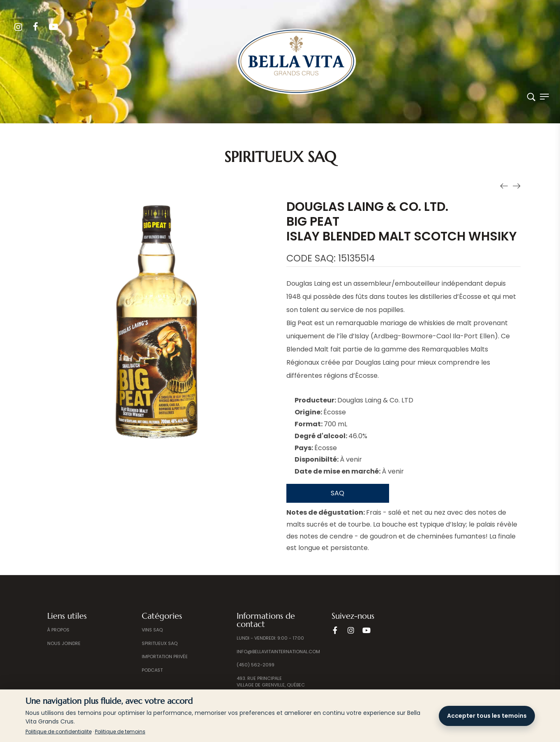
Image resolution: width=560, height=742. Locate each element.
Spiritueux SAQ (280, 157)
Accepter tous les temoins (487, 716)
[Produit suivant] (516, 185)
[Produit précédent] (504, 185)
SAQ (338, 493)
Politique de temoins (120, 732)
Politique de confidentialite (59, 732)
